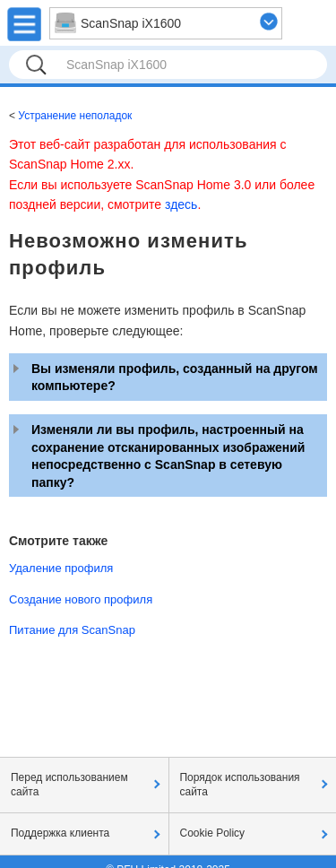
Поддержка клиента (60, 833)
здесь (181, 204)
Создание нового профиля (81, 599)
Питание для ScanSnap (72, 630)
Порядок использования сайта (240, 785)
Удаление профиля (61, 568)
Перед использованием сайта (69, 785)
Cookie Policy (213, 833)
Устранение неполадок (75, 116)
